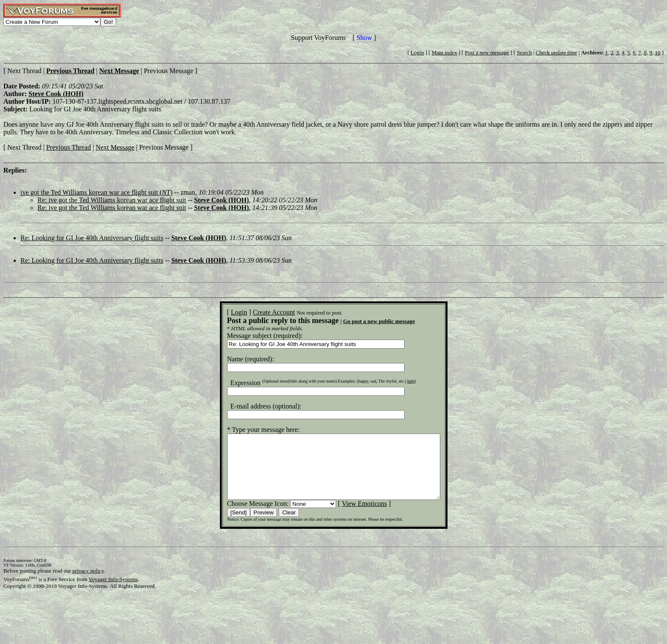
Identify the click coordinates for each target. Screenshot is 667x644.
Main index (445, 52)
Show (364, 38)
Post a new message (487, 52)
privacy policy (88, 583)
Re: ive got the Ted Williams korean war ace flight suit (112, 200)
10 (657, 52)
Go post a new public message (366, 321)
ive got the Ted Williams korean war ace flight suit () (97, 192)
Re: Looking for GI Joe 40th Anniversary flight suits (92, 238)
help (398, 381)
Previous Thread (69, 147)
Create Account (261, 312)
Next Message (115, 147)
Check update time (556, 52)
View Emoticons (351, 516)
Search (524, 52)
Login (417, 52)
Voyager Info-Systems (113, 592)
